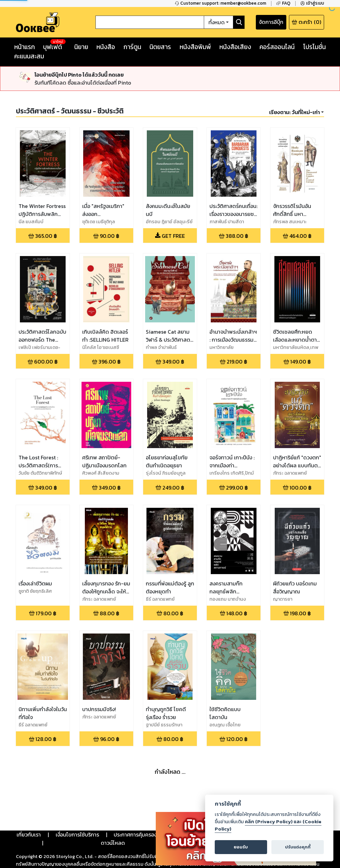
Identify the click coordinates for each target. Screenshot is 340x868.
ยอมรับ (241, 847)
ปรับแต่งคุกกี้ (298, 847)
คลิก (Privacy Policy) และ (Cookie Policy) (268, 825)
